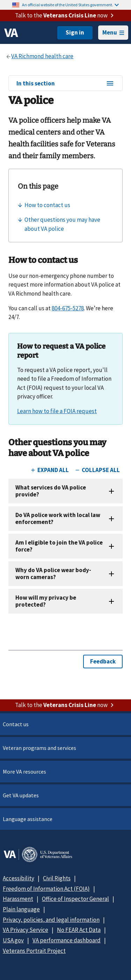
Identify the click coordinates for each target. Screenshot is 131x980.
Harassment (18, 899)
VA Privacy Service (26, 930)
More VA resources (24, 772)
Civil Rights (57, 878)
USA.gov (13, 940)
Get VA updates (21, 795)
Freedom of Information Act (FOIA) (46, 889)
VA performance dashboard (67, 940)
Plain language (21, 909)
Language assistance (28, 819)
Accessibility (19, 878)
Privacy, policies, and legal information (51, 920)
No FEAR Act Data (79, 930)
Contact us (16, 724)
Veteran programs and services (39, 748)
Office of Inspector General (75, 899)
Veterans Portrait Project (34, 951)
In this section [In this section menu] (65, 84)
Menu (113, 32)
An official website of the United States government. (70, 5)
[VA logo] (11, 33)
